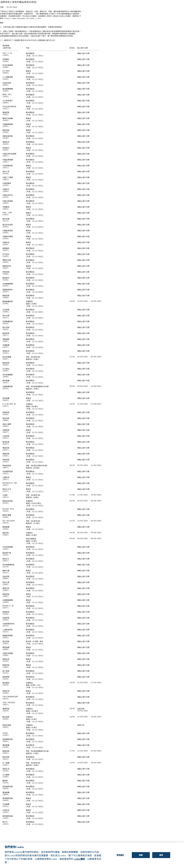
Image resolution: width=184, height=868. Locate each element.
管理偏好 (120, 857)
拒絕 (141, 857)
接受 (161, 857)
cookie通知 (79, 861)
